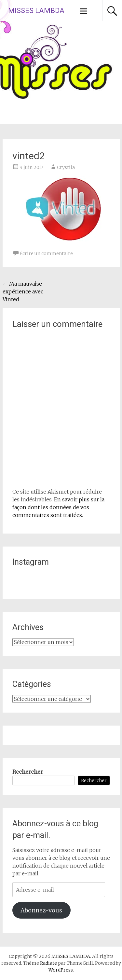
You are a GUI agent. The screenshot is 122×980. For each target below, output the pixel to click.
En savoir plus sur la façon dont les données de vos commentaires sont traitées (58, 507)
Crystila (66, 167)
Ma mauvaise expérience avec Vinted (23, 291)
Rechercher (28, 772)
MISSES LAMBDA (36, 11)
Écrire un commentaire (46, 253)
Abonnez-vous (41, 910)
